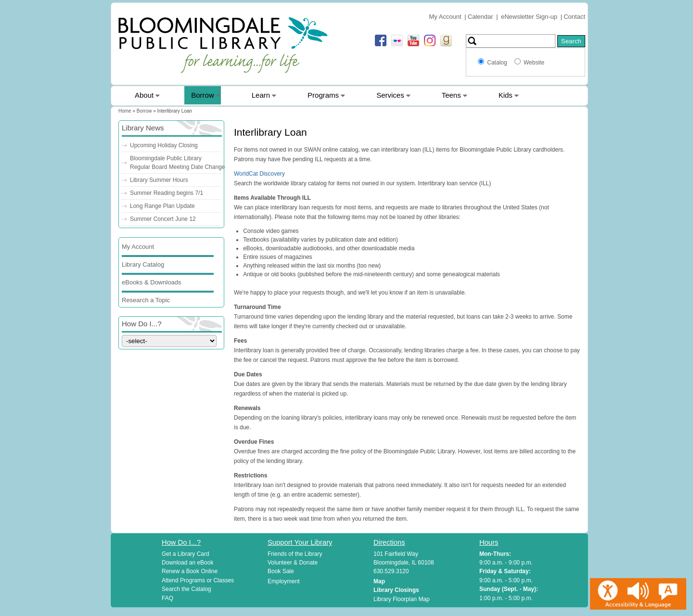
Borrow (203, 95)
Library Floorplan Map (402, 599)
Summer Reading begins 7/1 (167, 193)
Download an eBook (187, 563)
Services (390, 95)
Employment (284, 581)
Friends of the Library (295, 554)
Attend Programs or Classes (198, 580)
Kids (506, 95)
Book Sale (281, 571)
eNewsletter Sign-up (529, 17)
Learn (261, 95)
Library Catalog (143, 264)
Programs (323, 95)
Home (125, 111)
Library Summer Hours (159, 180)
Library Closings (396, 590)
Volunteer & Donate (293, 563)
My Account (445, 17)
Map (379, 581)
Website (534, 63)
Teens (451, 95)
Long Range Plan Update (162, 206)
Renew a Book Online (190, 571)
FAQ (167, 598)
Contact (574, 17)
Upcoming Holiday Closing (164, 145)
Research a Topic (146, 300)
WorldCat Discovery (259, 174)
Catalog (499, 63)
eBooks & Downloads (152, 282)
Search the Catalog (186, 589)
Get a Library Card (186, 554)
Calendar (481, 17)
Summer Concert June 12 (163, 219)
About (144, 95)
